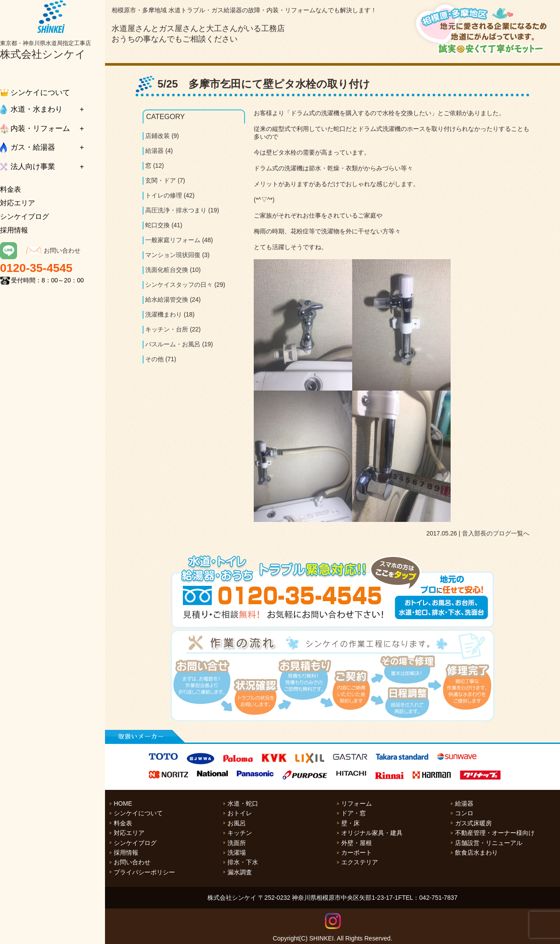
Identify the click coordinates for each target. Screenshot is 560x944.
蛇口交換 (157, 225)
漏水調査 (240, 872)
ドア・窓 (353, 813)
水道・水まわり (37, 109)
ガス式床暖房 (473, 823)
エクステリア (360, 862)
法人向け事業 (33, 167)
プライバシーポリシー (144, 872)
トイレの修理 (164, 195)
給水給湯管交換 (167, 299)
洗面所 (237, 843)
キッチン (240, 833)
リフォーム (357, 803)
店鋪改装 (157, 136)
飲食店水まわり (476, 852)
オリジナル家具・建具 (372, 833)
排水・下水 (243, 862)
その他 (154, 359)
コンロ (464, 813)
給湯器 (154, 151)
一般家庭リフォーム (173, 240)
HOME (123, 803)
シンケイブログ (24, 217)
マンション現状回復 (173, 255)
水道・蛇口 (243, 803)
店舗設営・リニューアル (489, 843)
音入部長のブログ (486, 533)
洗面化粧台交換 (167, 270)
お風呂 (237, 823)
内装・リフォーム (40, 129)
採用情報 (14, 230)
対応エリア (17, 203)
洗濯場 (237, 852)
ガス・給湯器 (33, 147)
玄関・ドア (161, 180)
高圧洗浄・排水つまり (176, 210)
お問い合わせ (62, 250)
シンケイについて (40, 93)
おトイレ (240, 813)
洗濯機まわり (164, 314)
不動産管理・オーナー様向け (495, 833)
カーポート (357, 852)
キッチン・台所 (167, 329)
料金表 (10, 189)
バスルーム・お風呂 (173, 344)
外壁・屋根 (357, 843)
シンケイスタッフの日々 (179, 285)
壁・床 (350, 823)
